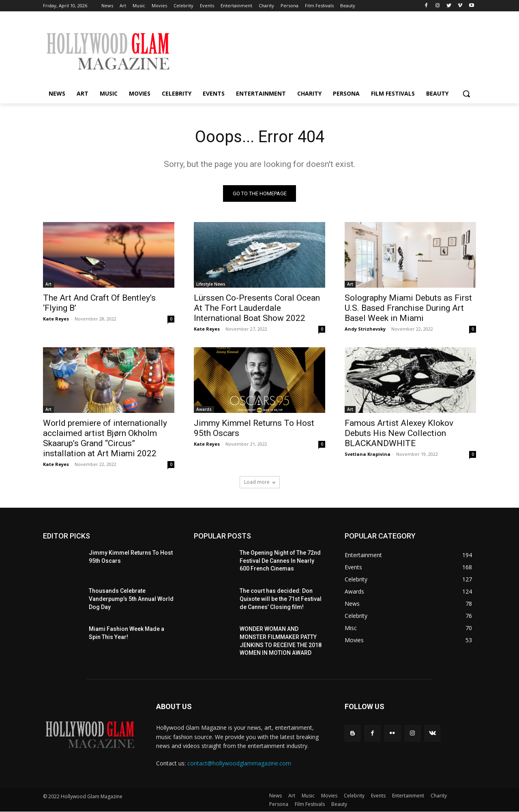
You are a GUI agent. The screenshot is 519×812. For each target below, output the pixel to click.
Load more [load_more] (260, 482)
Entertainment (408, 796)
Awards (204, 410)
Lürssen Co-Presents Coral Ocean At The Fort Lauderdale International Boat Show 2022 (257, 308)
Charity (439, 796)
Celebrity (354, 796)
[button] (466, 94)
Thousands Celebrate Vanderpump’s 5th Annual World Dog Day (131, 599)
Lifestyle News (211, 284)
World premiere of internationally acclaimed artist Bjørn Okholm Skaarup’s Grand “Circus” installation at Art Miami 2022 (105, 439)
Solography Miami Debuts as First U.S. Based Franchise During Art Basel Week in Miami (408, 308)
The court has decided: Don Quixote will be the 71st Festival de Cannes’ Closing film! (281, 599)
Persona (279, 805)
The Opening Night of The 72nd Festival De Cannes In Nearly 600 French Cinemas (280, 561)
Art (48, 284)
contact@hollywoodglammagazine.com (239, 763)
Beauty (339, 805)
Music (308, 796)
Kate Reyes (56, 319)
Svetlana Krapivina (368, 454)
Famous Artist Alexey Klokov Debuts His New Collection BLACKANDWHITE (399, 434)
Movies (329, 796)
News (276, 796)
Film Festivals (310, 805)
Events (378, 796)
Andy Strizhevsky (365, 329)
